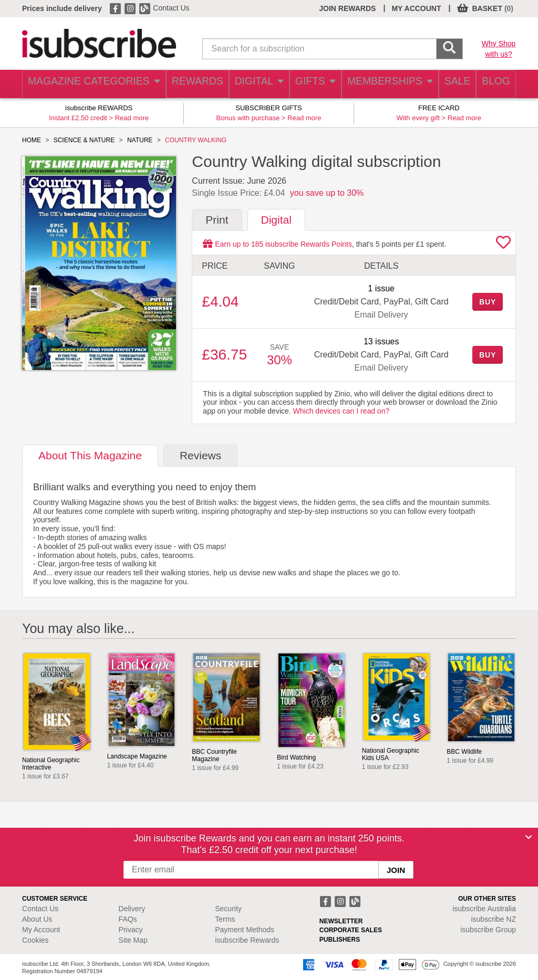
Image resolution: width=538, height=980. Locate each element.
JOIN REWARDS (347, 8)
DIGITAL (249, 84)
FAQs (128, 919)
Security (228, 909)
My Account (41, 930)
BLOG (493, 84)
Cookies (35, 940)
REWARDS (185, 84)
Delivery (132, 909)
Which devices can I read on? (342, 411)
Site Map (133, 940)
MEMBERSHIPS (382, 84)
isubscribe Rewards (247, 940)
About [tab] (90, 455)
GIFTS (308, 84)
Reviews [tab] (200, 455)
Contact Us (171, 8)
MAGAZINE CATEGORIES (87, 84)
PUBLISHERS (340, 940)
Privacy (131, 930)
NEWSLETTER (341, 921)
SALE (449, 84)
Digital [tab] (276, 220)
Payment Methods (245, 930)
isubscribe (484, 909)
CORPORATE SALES (351, 930)
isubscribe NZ (493, 919)
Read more (132, 118)
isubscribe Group (488, 930)
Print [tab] (217, 220)
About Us (37, 919)
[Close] (529, 837)
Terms (225, 919)
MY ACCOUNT (416, 8)
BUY (488, 302)
